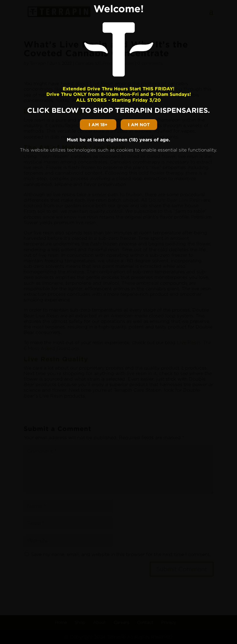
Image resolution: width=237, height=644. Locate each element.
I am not (139, 125)
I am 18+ (98, 125)
